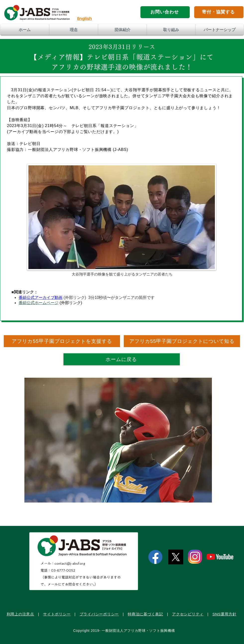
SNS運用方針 (224, 614)
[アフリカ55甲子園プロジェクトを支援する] (62, 341)
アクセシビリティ (188, 614)
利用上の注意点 (20, 614)
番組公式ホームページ (39, 303)
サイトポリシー (57, 614)
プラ (84, 614)
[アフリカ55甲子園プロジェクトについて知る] (182, 341)
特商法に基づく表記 (145, 614)
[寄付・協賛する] (219, 12)
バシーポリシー (105, 614)
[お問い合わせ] (165, 12)
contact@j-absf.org (70, 563)
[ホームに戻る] (122, 359)
